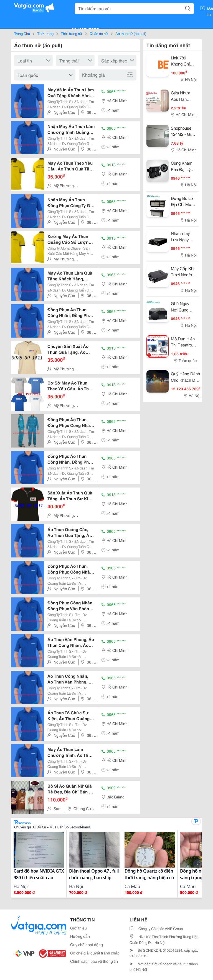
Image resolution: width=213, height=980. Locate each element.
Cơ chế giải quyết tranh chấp (95, 953)
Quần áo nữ (99, 33)
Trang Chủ (22, 33)
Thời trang (45, 33)
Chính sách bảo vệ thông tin (94, 961)
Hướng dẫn (80, 936)
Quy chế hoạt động (87, 944)
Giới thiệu (78, 928)
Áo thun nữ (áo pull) (131, 33)
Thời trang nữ (72, 33)
